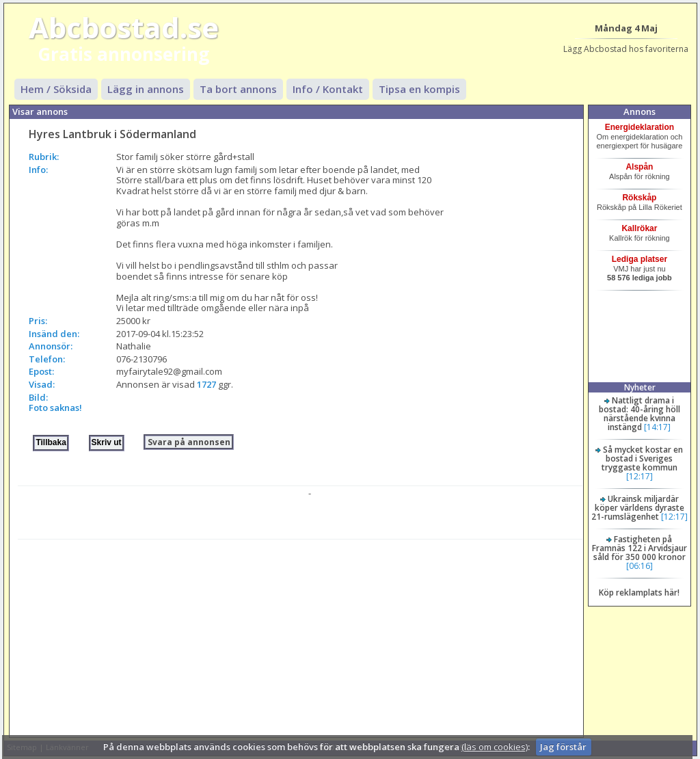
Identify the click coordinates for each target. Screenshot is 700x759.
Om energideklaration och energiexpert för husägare (639, 141)
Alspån (639, 167)
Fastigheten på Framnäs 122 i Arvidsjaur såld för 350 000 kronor (640, 548)
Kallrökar (639, 228)
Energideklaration (640, 127)
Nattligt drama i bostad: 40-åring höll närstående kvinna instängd (640, 414)
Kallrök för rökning (640, 238)
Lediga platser (640, 259)
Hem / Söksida (56, 89)
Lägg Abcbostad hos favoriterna (626, 49)
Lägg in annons (146, 89)
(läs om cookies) (495, 747)
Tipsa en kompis (419, 89)
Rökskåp (639, 198)
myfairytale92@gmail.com (169, 371)
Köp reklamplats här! (639, 592)
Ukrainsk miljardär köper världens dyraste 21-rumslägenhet (638, 508)
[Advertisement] (300, 635)
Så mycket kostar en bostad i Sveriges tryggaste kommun (643, 458)
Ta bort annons (238, 89)
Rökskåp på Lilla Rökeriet (640, 207)
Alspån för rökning (640, 176)
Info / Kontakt (328, 89)
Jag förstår (563, 747)
